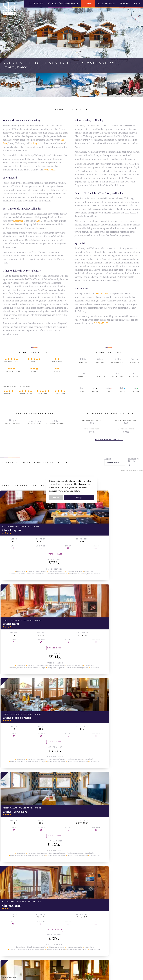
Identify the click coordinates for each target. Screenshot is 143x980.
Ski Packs (30, 894)
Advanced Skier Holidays (58, 913)
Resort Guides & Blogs (12, 952)
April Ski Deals (31, 944)
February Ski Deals (33, 938)
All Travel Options (32, 909)
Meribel (6, 913)
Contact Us (7, 940)
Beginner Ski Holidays (56, 910)
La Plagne (34, 143)
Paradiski (51, 924)
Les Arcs (6, 904)
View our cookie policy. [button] (69, 491)
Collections (54, 894)
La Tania (6, 919)
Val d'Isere (7, 916)
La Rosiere (7, 898)
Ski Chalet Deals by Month (35, 927)
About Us (124, 4)
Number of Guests (133, 460)
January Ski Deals (33, 935)
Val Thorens (8, 922)
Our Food (7, 946)
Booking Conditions (11, 949)
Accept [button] (79, 498)
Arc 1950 (6, 910)
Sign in (137, 4)
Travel (29, 906)
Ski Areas (52, 920)
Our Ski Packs (31, 898)
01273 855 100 (35, 4)
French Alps (49, 170)
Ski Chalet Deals (54, 898)
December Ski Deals (33, 932)
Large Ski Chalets (55, 907)
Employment (8, 943)
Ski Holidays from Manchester (32, 919)
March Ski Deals (32, 941)
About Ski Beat (11, 927)
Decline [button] (56, 498)
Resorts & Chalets (106, 4)
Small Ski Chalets (55, 904)
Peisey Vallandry (9, 907)
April (39, 221)
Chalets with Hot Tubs (56, 901)
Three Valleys (53, 927)
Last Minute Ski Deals (34, 901)
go (110, 873)
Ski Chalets (9, 894)
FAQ (5, 937)
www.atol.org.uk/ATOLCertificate (130, 962)
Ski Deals (88, 4)
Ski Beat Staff (8, 934)
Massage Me (102, 294)
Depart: (108, 459)
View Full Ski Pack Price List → (109, 440)
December (18, 221)
